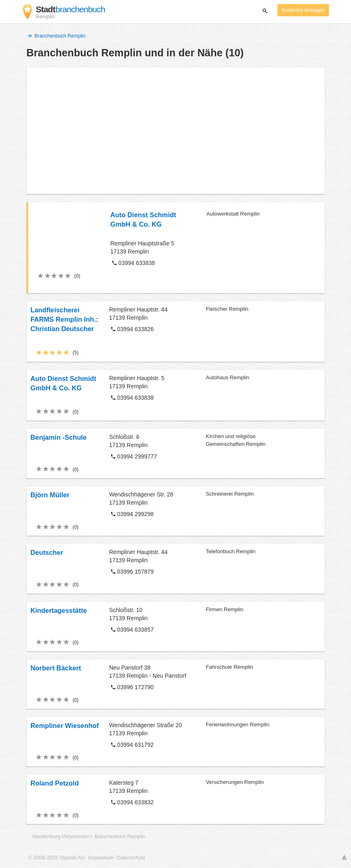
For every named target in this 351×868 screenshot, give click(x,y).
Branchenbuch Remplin (56, 36)
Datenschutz (131, 858)
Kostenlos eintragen (303, 10)
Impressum (101, 858)
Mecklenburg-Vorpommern (61, 837)
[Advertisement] (176, 131)
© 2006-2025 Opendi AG (57, 858)
